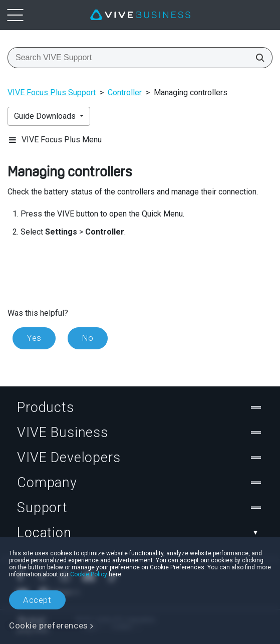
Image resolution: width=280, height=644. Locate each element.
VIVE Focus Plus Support (52, 92)
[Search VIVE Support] (257, 58)
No (88, 338)
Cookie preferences (49, 625)
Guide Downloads (46, 116)
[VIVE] (140, 15)
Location (140, 533)
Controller (125, 92)
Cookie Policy (89, 574)
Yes (34, 338)
